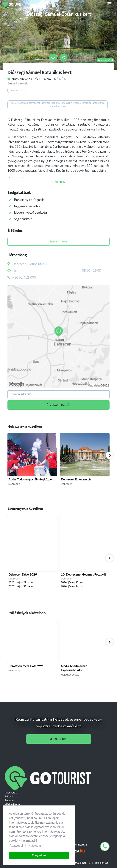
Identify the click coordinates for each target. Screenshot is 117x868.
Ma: (12, 271)
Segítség (10, 801)
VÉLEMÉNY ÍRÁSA (59, 242)
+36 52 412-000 (24, 278)
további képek (106, 60)
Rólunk (9, 797)
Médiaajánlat (12, 804)
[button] (110, 455)
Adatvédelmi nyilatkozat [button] (25, 846)
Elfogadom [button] (39, 855)
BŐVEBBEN (58, 182)
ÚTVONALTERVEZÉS (58, 405)
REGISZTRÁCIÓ (58, 739)
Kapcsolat (11, 793)
